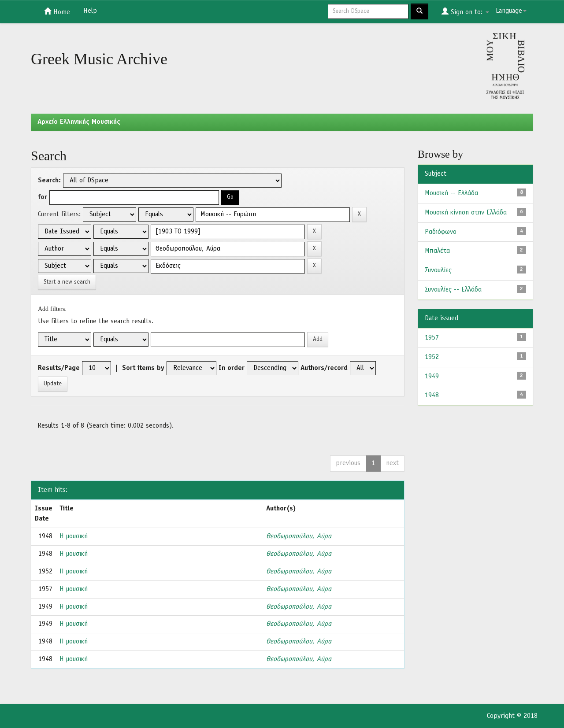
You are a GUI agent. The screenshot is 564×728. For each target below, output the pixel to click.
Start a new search (67, 282)
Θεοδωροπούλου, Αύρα (299, 536)
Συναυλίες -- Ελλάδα (453, 290)
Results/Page (59, 368)
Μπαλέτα (437, 251)
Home (57, 11)
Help (90, 11)
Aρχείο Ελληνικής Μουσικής (79, 122)
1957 (432, 338)
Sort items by (143, 368)
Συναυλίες (438, 270)
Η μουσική (74, 536)
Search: (49, 181)
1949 (432, 377)
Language (511, 11)
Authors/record (324, 368)
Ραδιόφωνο (441, 232)
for (43, 197)
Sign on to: (465, 11)
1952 (432, 357)
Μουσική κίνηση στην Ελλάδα (466, 213)
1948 (432, 395)
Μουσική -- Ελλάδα (451, 193)
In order (232, 368)
